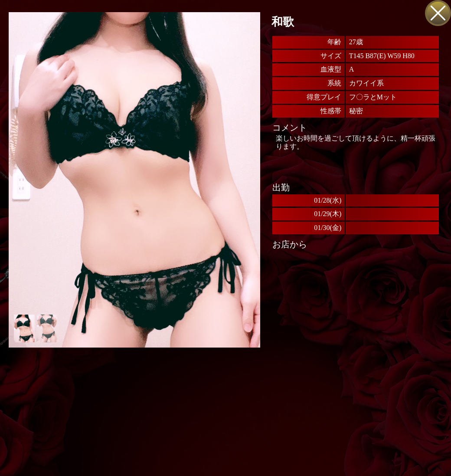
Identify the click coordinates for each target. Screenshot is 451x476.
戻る (438, 13)
